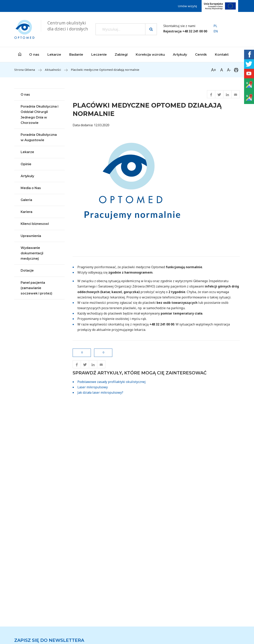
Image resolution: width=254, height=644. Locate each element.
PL (215, 26)
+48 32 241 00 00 (195, 31)
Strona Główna (25, 70)
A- (229, 70)
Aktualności (53, 70)
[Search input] (120, 29)
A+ (214, 70)
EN (216, 31)
